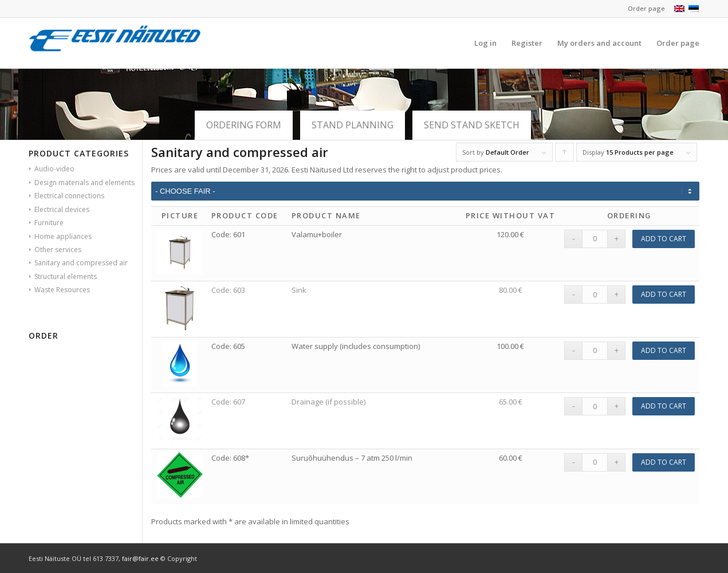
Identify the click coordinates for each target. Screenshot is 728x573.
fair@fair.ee (140, 558)
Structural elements (66, 276)
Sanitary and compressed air (81, 263)
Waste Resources (62, 290)
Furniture (49, 223)
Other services (58, 250)
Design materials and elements (84, 183)
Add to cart (664, 239)
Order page (646, 8)
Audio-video (54, 169)
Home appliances (63, 236)
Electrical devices (62, 209)
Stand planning (353, 125)
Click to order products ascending (565, 155)
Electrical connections (69, 196)
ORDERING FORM (244, 125)
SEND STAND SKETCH (472, 125)
